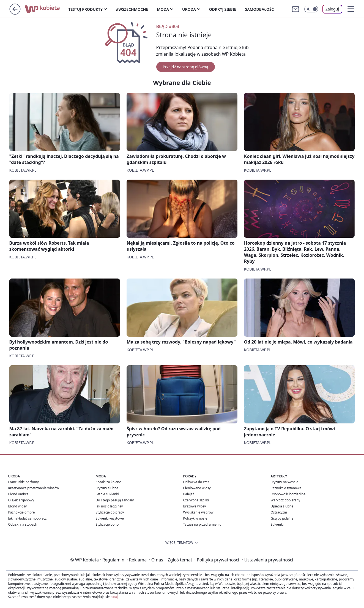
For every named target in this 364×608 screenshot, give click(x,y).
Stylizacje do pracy (110, 512)
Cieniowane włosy (197, 488)
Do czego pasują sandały (115, 500)
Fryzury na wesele (284, 482)
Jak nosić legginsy (109, 506)
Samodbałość (259, 9)
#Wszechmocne (132, 9)
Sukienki (277, 524)
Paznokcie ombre (22, 512)
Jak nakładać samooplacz (28, 518)
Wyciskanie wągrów (198, 512)
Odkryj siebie (223, 9)
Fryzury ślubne (107, 488)
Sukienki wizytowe (110, 518)
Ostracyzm (279, 512)
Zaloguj (332, 9)
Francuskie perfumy (24, 482)
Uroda (189, 9)
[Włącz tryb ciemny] (311, 9)
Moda (163, 9)
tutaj (114, 597)
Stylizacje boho (107, 524)
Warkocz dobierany (286, 500)
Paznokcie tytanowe (286, 488)
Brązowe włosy (195, 506)
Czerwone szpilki (196, 500)
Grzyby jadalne (282, 518)
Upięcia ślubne (282, 506)
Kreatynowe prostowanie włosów (34, 488)
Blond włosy (18, 506)
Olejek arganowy (21, 500)
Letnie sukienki (107, 494)
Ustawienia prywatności (267, 560)
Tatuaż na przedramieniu (202, 524)
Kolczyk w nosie (195, 518)
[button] (351, 9)
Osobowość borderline (288, 494)
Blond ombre (18, 494)
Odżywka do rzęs (196, 482)
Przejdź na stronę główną (186, 67)
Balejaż (189, 494)
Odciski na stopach (23, 524)
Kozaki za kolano (109, 482)
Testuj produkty (86, 9)
